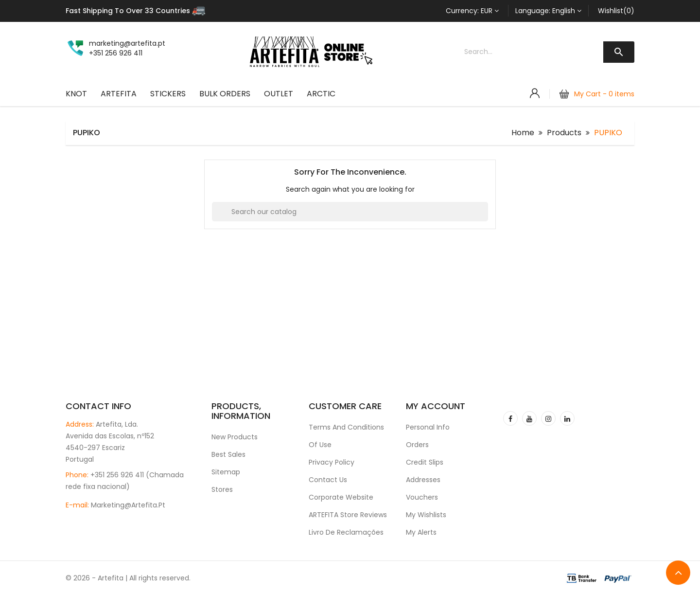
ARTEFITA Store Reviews (348, 515)
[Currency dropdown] (472, 11)
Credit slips (425, 462)
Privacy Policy (332, 462)
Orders (417, 445)
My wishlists (426, 515)
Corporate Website (341, 497)
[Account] (535, 93)
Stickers (168, 94)
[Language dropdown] (548, 11)
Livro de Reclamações (346, 532)
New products (235, 437)
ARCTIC (321, 94)
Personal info (428, 427)
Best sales (228, 454)
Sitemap (226, 472)
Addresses (423, 480)
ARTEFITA (119, 94)
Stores (222, 489)
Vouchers (422, 497)
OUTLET (279, 94)
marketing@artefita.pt (128, 505)
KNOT (76, 94)
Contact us (328, 480)
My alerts (421, 532)
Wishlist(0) (616, 11)
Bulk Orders (225, 94)
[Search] (350, 212)
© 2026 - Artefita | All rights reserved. (128, 578)
